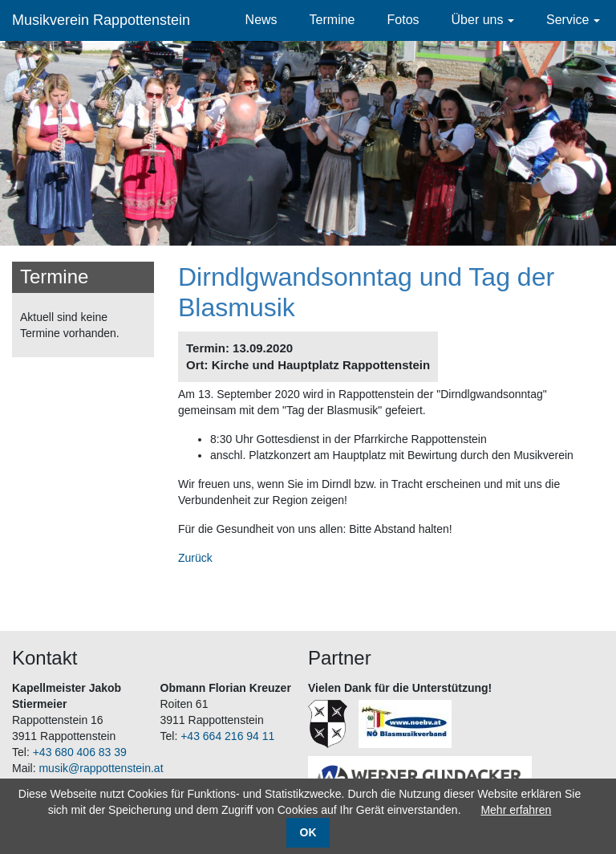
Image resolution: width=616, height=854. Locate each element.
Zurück (195, 558)
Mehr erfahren (516, 810)
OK (308, 832)
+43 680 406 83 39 (80, 752)
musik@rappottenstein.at (101, 768)
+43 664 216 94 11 (227, 736)
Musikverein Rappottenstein (101, 20)
